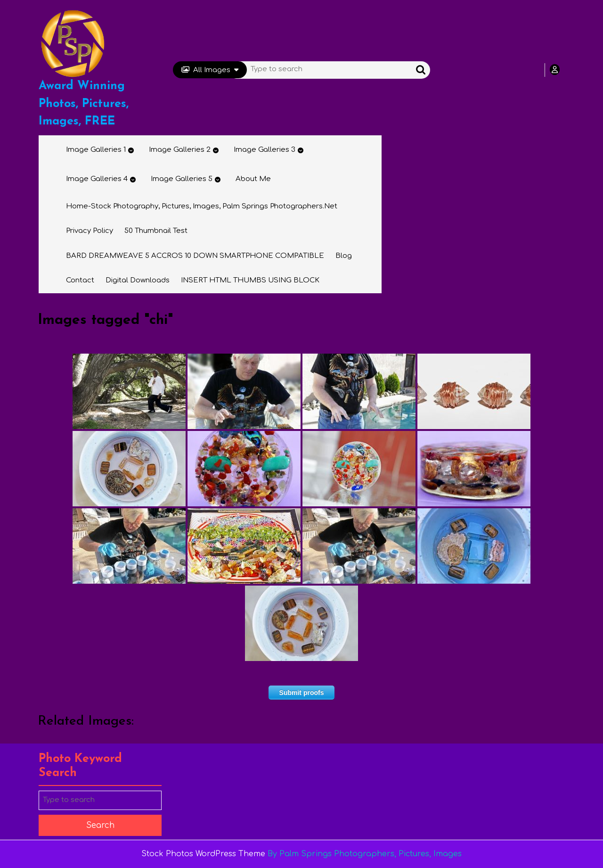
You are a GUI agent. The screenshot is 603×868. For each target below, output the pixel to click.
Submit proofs (302, 693)
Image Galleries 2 (180, 150)
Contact (80, 280)
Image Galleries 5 (182, 179)
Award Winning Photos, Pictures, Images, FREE (84, 104)
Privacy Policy (90, 231)
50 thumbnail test (156, 231)
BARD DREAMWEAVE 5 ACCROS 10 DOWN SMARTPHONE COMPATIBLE (195, 256)
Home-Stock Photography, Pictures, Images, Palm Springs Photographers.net (202, 206)
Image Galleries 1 (96, 150)
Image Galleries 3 (265, 150)
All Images (210, 70)
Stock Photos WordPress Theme (203, 854)
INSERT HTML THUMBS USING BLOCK (250, 280)
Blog (344, 256)
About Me (253, 179)
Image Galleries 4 (97, 179)
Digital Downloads (138, 280)
